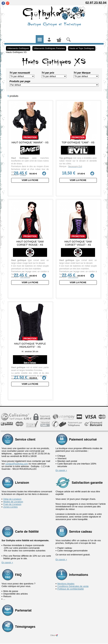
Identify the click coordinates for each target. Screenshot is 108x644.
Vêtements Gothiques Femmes (49, 48)
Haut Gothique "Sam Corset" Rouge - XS (30, 242)
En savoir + (61, 467)
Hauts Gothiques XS (16, 52)
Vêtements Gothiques (18, 48)
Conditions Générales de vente (73, 583)
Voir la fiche (30, 180)
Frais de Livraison (12, 501)
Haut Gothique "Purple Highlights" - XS (30, 343)
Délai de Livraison (12, 495)
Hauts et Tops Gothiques (82, 48)
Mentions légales (66, 580)
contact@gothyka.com (17, 460)
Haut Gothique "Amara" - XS (30, 142)
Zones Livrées (11, 503)
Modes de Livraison (13, 498)
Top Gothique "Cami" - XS (78, 142)
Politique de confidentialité (71, 585)
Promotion (30, 137)
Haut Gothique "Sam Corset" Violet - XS (78, 242)
